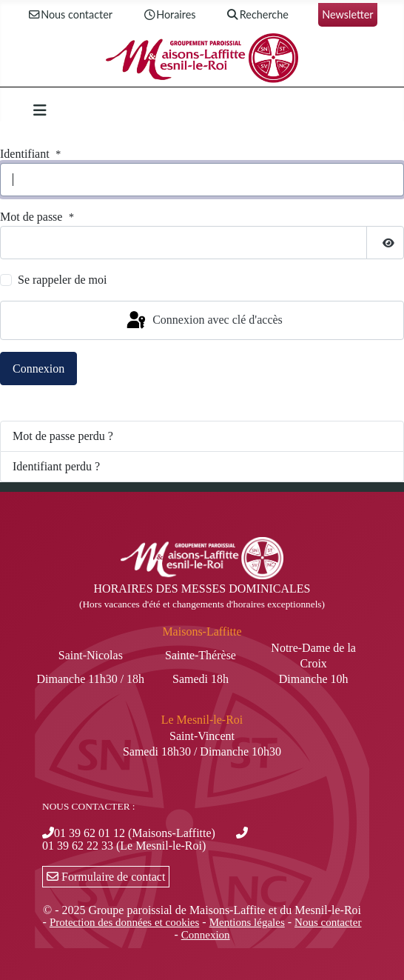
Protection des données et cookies (124, 922)
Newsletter (347, 14)
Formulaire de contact (106, 877)
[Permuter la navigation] (40, 110)
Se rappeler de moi (62, 280)
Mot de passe (39, 217)
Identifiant (32, 154)
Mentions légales (247, 922)
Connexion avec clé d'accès (203, 321)
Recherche (257, 15)
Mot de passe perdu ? (63, 436)
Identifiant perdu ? (56, 466)
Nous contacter (70, 15)
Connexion (38, 369)
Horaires (169, 15)
